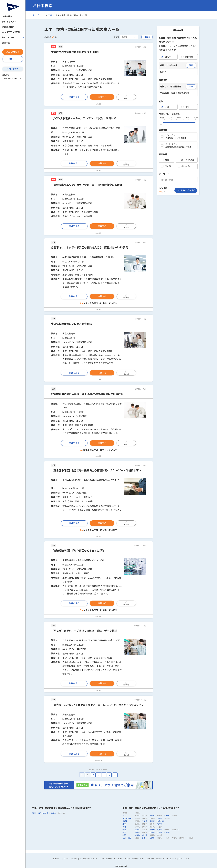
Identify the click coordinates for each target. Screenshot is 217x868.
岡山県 (152, 832)
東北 (124, 816)
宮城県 (152, 816)
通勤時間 (187, 57)
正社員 (166, 166)
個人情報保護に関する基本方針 (114, 859)
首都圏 (125, 821)
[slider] (161, 122)
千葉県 (145, 821)
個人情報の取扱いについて (90, 859)
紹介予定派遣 (186, 160)
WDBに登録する (13, 52)
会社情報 (6, 75)
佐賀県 (145, 838)
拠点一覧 (6, 43)
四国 (124, 835)
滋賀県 (137, 830)
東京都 (152, 821)
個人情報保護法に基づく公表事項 (141, 859)
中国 (124, 832)
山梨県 (160, 818)
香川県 (145, 835)
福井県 (160, 824)
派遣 (165, 160)
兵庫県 (160, 830)
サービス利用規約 (71, 859)
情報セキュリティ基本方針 (166, 859)
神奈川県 (160, 821)
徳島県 (137, 835)
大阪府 (152, 830)
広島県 (160, 832)
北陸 (124, 824)
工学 (50, 15)
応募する (102, 97)
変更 (191, 65)
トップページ (39, 15)
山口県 (167, 832)
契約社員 (184, 166)
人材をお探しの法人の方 (12, 79)
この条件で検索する (186, 190)
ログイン (13, 59)
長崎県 (152, 838)
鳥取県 (137, 832)
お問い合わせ (13, 69)
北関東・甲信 (128, 818)
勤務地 (166, 57)
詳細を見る (74, 97)
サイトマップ (184, 859)
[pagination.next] (115, 775)
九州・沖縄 (127, 838)
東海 (124, 827)
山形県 (167, 816)
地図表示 (147, 37)
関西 (124, 830)
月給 (185, 107)
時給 (165, 107)
